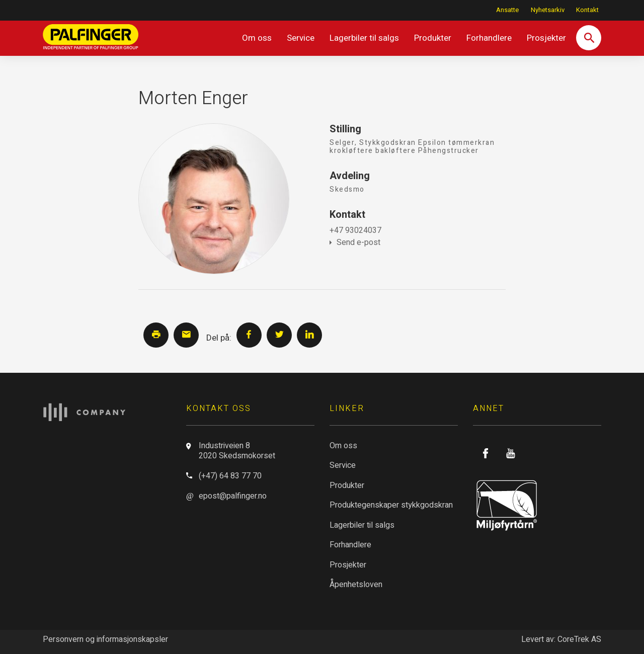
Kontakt (587, 10)
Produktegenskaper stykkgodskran (391, 505)
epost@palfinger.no (233, 496)
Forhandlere (489, 38)
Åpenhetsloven (356, 585)
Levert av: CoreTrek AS (561, 639)
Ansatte (507, 10)
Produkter (433, 38)
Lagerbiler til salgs (364, 38)
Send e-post (355, 242)
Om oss (257, 38)
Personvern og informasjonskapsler (105, 639)
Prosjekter (546, 38)
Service (301, 38)
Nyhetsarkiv (548, 10)
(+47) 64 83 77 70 (230, 476)
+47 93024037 (355, 230)
